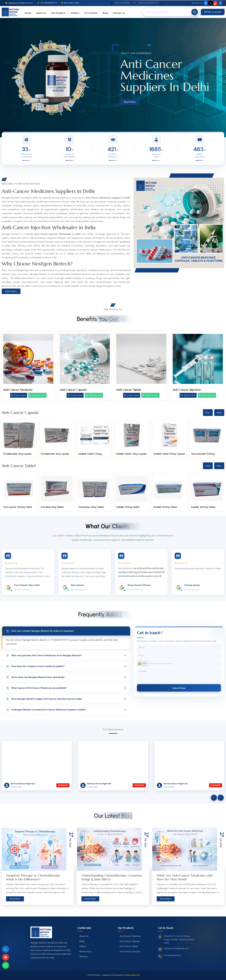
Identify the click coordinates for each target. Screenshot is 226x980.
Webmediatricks (133, 975)
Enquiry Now (19, 395)
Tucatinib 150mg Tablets (15, 507)
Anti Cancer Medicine (18, 390)
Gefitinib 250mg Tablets (165, 507)
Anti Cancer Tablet (129, 390)
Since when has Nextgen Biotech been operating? (35, 677)
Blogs (82, 941)
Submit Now (179, 688)
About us (41, 13)
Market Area (85, 952)
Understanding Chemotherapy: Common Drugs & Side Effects (112, 877)
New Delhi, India (70, 3)
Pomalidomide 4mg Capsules (92, 454)
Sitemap (83, 957)
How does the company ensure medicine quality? (35, 666)
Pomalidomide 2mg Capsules (55, 454)
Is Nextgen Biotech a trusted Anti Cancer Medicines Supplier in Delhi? (46, 710)
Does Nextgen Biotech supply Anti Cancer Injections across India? (44, 699)
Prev (208, 413)
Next (219, 413)
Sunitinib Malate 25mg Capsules (169, 454)
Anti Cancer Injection (187, 390)
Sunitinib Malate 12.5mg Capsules (127, 455)
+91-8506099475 (47, 3)
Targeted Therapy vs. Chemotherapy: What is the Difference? (33, 877)
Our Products (59, 13)
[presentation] (214, 798)
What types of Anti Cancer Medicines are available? (36, 688)
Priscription (91, 13)
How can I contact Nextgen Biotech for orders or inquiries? (40, 631)
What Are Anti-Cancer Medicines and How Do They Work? (185, 877)
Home (28, 13)
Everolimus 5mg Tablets (90, 507)
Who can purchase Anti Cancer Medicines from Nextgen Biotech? (44, 655)
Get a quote (213, 12)
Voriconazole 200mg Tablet (55, 507)
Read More (130, 102)
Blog (105, 13)
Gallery (75, 13)
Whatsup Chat (37, 395)
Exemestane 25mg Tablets (129, 507)
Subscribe (63, 785)
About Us (84, 936)
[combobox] (142, 663)
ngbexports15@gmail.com (19, 3)
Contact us (119, 13)
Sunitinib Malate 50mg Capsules (207, 454)
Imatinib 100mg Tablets (203, 507)
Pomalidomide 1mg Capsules (17, 454)
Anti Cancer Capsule (73, 390)
